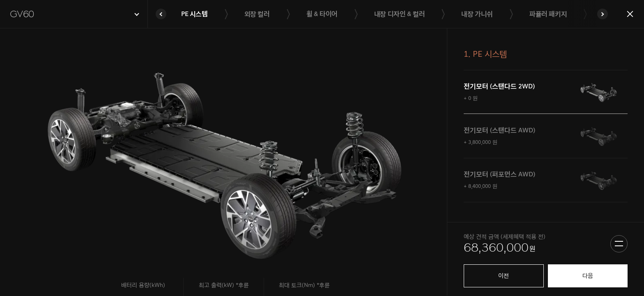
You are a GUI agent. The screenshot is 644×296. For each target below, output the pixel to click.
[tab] (546, 92)
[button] (74, 14)
